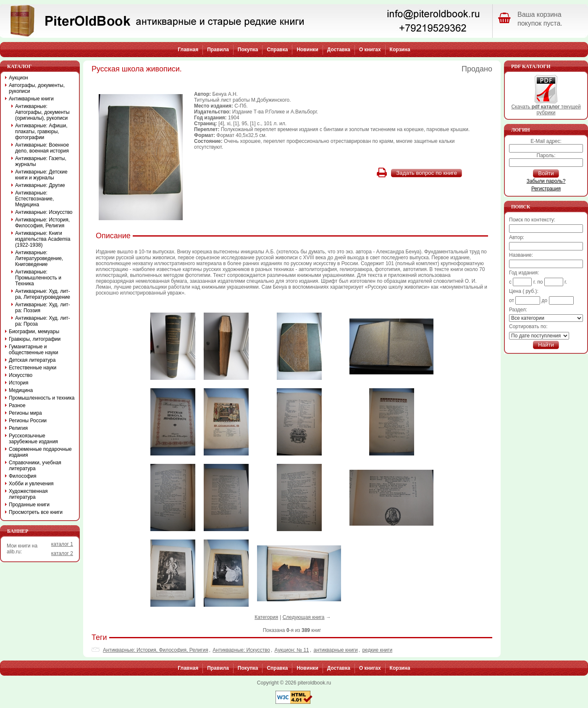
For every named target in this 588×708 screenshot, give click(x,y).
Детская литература (32, 360)
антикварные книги (335, 650)
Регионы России (28, 421)
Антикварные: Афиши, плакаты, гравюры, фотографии (41, 132)
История (19, 383)
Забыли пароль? (546, 181)
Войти (546, 173)
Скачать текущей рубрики (546, 107)
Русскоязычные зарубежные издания (33, 439)
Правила (218, 50)
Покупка (248, 50)
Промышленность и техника (42, 398)
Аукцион (18, 78)
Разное (17, 405)
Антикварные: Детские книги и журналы (41, 175)
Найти (546, 345)
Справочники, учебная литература (35, 466)
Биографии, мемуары (34, 332)
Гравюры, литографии (35, 339)
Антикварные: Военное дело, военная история (42, 148)
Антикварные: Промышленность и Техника (38, 278)
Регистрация (546, 189)
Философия (23, 476)
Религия (18, 428)
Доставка (339, 50)
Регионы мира (25, 413)
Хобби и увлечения (31, 484)
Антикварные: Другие (40, 185)
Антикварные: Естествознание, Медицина (34, 199)
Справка (277, 50)
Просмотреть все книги (36, 512)
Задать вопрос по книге (427, 173)
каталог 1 (62, 544)
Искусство (21, 375)
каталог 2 (62, 553)
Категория (266, 617)
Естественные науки (33, 368)
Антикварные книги (31, 99)
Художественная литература (28, 494)
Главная (188, 50)
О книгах (370, 50)
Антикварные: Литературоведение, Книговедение (39, 258)
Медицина (21, 390)
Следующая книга (304, 617)
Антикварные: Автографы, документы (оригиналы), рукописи (42, 112)
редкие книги (377, 650)
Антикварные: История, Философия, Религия (156, 650)
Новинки (307, 50)
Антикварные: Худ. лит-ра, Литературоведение (43, 294)
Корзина (400, 50)
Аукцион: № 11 (292, 650)
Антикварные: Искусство (241, 650)
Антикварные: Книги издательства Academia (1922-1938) (43, 239)
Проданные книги (29, 505)
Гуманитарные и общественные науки (33, 350)
